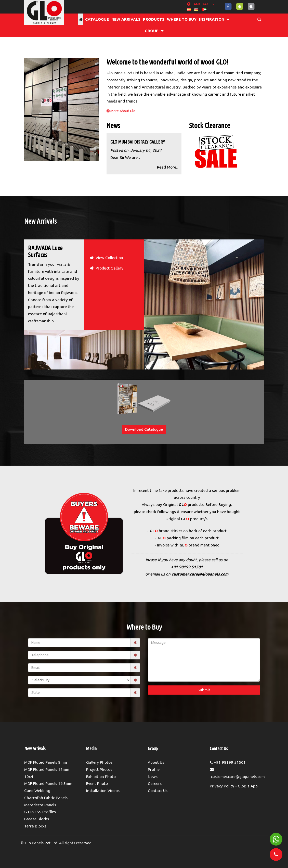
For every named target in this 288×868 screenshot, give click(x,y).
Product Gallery (109, 268)
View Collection (109, 258)
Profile (154, 769)
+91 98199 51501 (187, 567)
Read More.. (167, 167)
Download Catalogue (144, 429)
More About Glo (121, 111)
